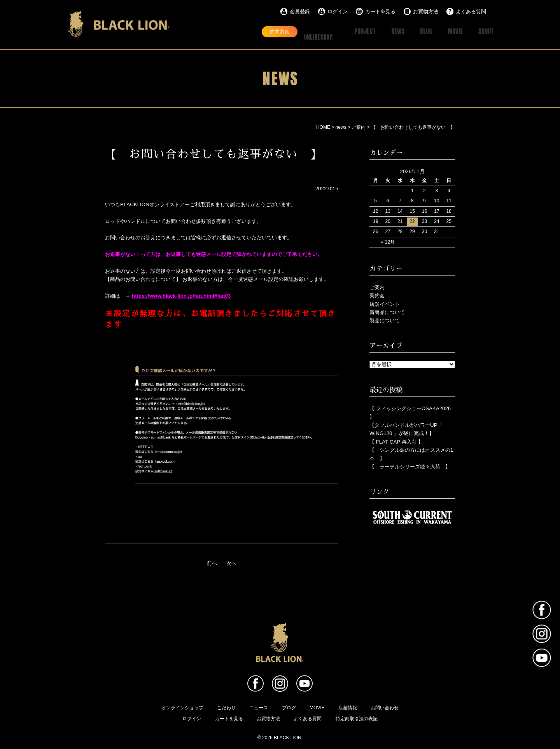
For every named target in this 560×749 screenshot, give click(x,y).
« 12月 (388, 241)
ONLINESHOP (304, 31)
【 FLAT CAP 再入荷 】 (396, 441)
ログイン (338, 11)
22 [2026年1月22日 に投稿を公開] (412, 221)
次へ (231, 562)
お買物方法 (426, 11)
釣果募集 (253, 31)
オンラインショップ (182, 707)
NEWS (387, 31)
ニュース (259, 707)
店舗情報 (348, 707)
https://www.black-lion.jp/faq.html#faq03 (181, 295)
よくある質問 (471, 11)
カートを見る (380, 11)
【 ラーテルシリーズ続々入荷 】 (410, 466)
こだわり (226, 707)
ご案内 (377, 287)
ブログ (289, 707)
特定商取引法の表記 (357, 718)
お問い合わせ (385, 707)
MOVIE (451, 31)
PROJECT (351, 31)
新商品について (387, 311)
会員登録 (300, 11)
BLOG (418, 31)
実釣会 (377, 295)
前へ (212, 562)
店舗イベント (385, 303)
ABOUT (485, 31)
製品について (385, 320)
